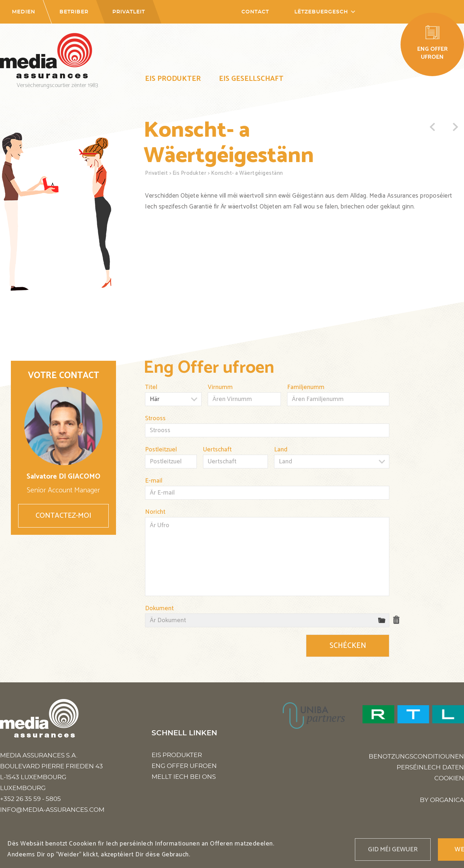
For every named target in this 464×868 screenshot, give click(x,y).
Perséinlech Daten (430, 767)
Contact (255, 12)
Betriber (74, 12)
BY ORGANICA (442, 800)
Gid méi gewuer (393, 850)
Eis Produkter (173, 79)
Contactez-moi (63, 516)
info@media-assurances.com (52, 810)
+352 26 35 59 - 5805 (30, 799)
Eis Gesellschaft (251, 79)
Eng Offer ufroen (184, 766)
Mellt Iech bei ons (184, 777)
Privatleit (129, 12)
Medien (24, 12)
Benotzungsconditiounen (416, 757)
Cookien (449, 778)
